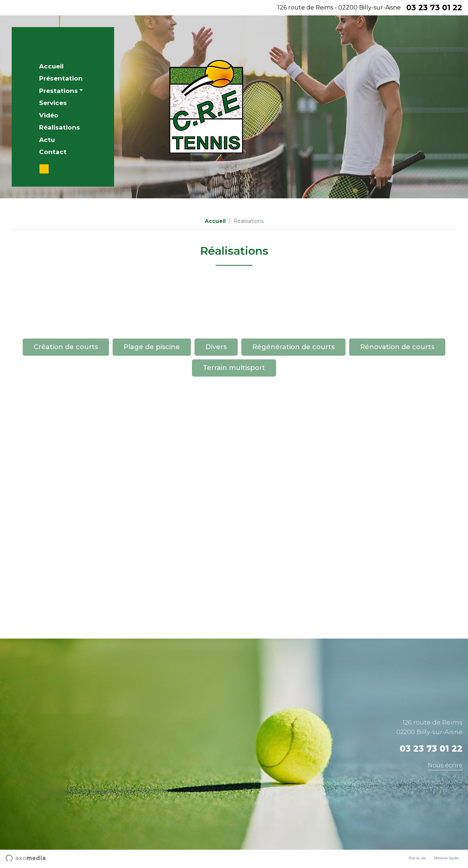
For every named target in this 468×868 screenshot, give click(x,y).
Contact (53, 152)
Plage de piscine (152, 375)
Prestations (58, 91)
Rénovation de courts (397, 375)
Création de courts (66, 375)
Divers (216, 375)
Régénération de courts (293, 375)
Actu (47, 140)
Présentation (61, 78)
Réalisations (60, 127)
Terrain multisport (234, 396)
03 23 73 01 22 (434, 8)
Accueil (51, 66)
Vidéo (49, 115)
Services (53, 103)
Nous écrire (445, 765)
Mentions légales (446, 858)
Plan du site (417, 858)
